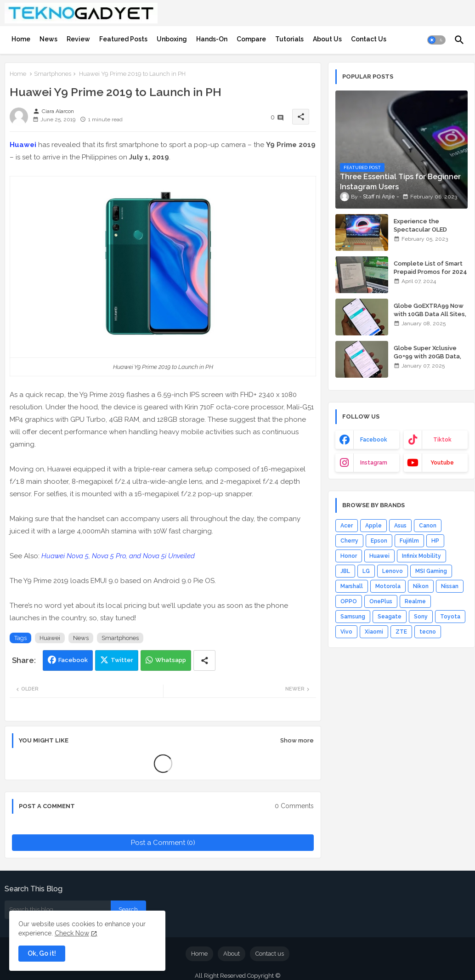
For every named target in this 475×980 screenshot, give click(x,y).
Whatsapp (171, 660)
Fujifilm (409, 541)
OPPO (349, 601)
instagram (374, 463)
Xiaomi (374, 632)
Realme (415, 601)
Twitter (122, 660)
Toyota (450, 617)
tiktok (442, 440)
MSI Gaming (431, 571)
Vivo (346, 632)
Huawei (23, 145)
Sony (421, 617)
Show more (297, 740)
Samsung (353, 617)
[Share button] (204, 660)
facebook (374, 440)
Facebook (73, 660)
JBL (345, 571)
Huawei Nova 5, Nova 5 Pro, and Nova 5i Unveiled (118, 556)
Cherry (349, 541)
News (48, 39)
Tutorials (289, 39)
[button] (436, 40)
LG (366, 571)
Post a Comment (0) (163, 843)
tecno (428, 632)
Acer (347, 526)
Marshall (352, 586)
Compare (251, 39)
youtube (442, 463)
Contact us (270, 954)
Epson (379, 541)
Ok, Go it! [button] (42, 953)
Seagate (390, 617)
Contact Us (369, 39)
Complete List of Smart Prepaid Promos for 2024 (430, 268)
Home (21, 39)
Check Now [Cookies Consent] (72, 933)
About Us (327, 39)
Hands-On (212, 39)
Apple (373, 526)
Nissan (450, 586)
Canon (428, 526)
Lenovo (393, 571)
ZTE (401, 632)
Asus (400, 526)
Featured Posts (123, 39)
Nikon (421, 586)
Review (78, 39)
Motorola (388, 586)
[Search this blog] (58, 910)
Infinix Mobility (421, 556)
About (232, 954)
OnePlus (381, 601)
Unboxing (172, 39)
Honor (349, 556)
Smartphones (53, 74)
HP (435, 541)
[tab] (21, 39)
